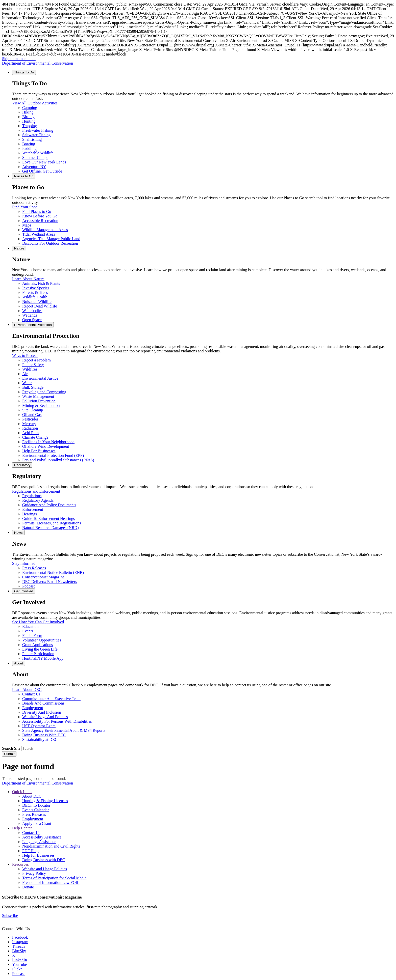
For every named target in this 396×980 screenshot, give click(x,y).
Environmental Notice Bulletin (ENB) (53, 572)
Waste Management (38, 396)
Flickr (17, 969)
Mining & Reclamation (41, 405)
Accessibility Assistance (42, 837)
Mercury (29, 424)
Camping (30, 108)
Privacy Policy (34, 873)
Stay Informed (24, 563)
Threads (19, 946)
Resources (20, 864)
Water (27, 383)
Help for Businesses (38, 855)
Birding (28, 117)
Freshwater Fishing (38, 130)
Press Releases (34, 568)
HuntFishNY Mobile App (43, 658)
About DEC (32, 796)
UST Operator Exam (39, 726)
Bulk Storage (33, 387)
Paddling (29, 148)
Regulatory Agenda (38, 500)
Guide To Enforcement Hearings (48, 519)
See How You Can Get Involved (38, 622)
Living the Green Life (40, 649)
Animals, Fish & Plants (41, 283)
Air (25, 374)
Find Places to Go (37, 212)
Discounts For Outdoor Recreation (50, 243)
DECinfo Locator (36, 805)
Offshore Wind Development (46, 446)
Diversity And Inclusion (42, 712)
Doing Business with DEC (44, 860)
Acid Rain (30, 433)
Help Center (22, 828)
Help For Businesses (39, 451)
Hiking (28, 112)
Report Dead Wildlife (40, 306)
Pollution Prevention (39, 401)
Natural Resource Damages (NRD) (50, 528)
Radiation (30, 428)
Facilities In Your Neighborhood (48, 442)
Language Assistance (39, 842)
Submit (9, 754)
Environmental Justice (40, 378)
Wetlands (30, 315)
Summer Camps (35, 158)
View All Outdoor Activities (35, 103)
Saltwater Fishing (36, 135)
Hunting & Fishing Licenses (45, 801)
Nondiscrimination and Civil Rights (51, 846)
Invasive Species (36, 288)
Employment (33, 708)
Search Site (11, 748)
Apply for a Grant (37, 823)
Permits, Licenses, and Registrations (52, 523)
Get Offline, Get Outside (42, 171)
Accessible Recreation (40, 221)
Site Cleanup (33, 410)
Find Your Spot (24, 207)
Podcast (29, 586)
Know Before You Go (40, 216)
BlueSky (19, 951)
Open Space (32, 320)
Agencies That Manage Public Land (51, 239)
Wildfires (30, 369)
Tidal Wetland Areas (39, 234)
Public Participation (38, 654)
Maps (27, 225)
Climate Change (35, 437)
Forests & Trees (35, 292)
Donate (28, 887)
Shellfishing (32, 139)
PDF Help (30, 851)
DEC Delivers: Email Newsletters (49, 582)
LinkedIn (20, 960)
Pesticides (30, 419)
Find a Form (32, 636)
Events (28, 631)
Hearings (30, 514)
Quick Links (22, 792)
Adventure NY (34, 167)
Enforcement (33, 509)
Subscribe (10, 916)
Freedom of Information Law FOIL (51, 883)
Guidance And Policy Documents (49, 505)
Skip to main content (19, 59)
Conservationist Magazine (43, 577)
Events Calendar (35, 810)
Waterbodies (32, 311)
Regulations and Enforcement (36, 491)
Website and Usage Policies (45, 869)
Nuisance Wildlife (37, 302)
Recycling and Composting (44, 392)
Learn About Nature (28, 279)
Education (30, 626)
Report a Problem (36, 360)
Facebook (20, 937)
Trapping (30, 126)
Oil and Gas (32, 415)
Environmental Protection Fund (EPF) (53, 455)
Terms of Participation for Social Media (54, 878)
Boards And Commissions (43, 703)
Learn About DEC (27, 690)
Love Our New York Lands (44, 162)
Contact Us (31, 694)
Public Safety (33, 365)
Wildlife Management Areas (45, 230)
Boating (29, 144)
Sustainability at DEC (40, 739)
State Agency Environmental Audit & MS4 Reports (64, 730)
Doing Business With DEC (44, 735)
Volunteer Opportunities (42, 640)
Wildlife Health (35, 297)
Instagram (20, 942)
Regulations (32, 496)
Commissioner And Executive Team (51, 699)
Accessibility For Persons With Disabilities (57, 721)
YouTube (19, 964)
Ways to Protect (25, 356)
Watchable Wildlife (38, 153)
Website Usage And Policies (45, 717)
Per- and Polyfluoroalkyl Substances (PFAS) (58, 460)
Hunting (29, 121)
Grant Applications (38, 645)
